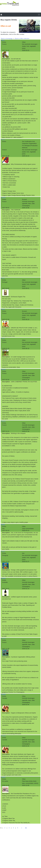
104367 (3, 777)
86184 (3, 278)
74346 (3, 551)
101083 (3, 198)
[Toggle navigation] (39, 15)
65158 (3, 140)
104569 (3, 638)
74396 (3, 338)
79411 (3, 40)
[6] (26, 828)
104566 (3, 736)
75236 (3, 309)
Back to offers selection (22, 38)
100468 (3, 370)
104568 (3, 694)
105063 (3, 421)
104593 (3, 578)
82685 (3, 525)
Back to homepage (7, 38)
